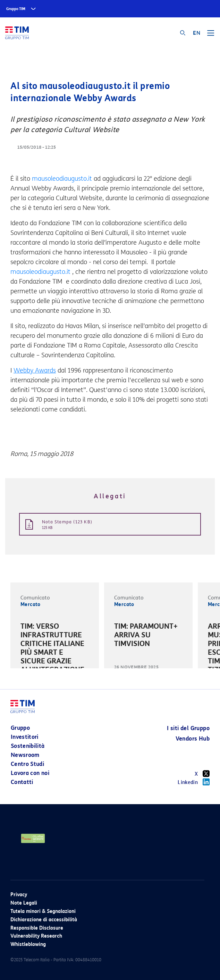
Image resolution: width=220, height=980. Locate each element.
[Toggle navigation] (211, 35)
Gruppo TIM (16, 9)
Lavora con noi (30, 773)
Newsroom (25, 755)
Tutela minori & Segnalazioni (43, 911)
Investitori (25, 737)
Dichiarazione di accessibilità (44, 920)
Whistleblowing (28, 944)
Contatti (22, 782)
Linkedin (194, 782)
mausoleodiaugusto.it (62, 179)
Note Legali (24, 903)
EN (197, 33)
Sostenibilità (28, 746)
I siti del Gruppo (188, 728)
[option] (55, 658)
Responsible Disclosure (37, 928)
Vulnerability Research (36, 936)
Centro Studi (27, 764)
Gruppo (20, 728)
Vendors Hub (193, 739)
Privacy (19, 895)
